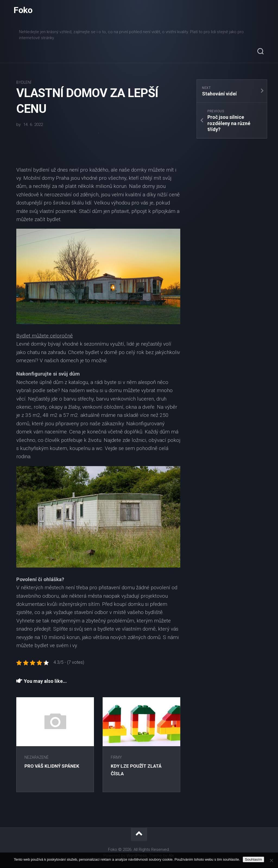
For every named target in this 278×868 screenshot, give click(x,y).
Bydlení (24, 83)
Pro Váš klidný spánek (53, 767)
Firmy (117, 758)
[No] (271, 860)
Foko (23, 11)
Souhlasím (253, 859)
